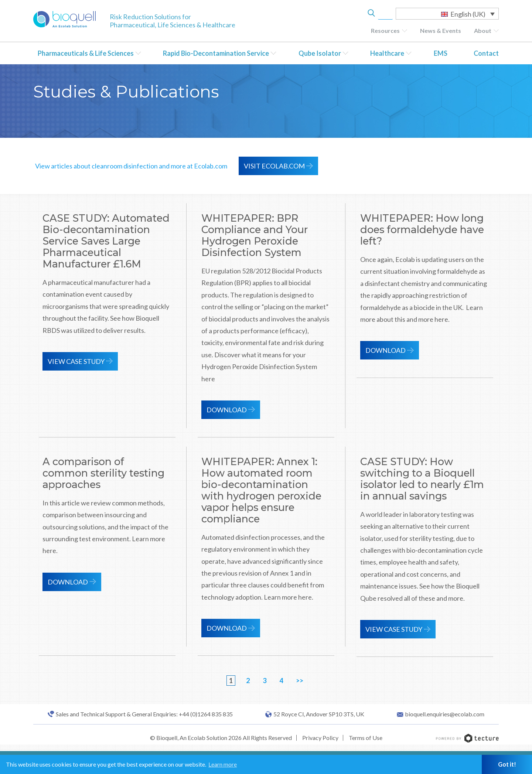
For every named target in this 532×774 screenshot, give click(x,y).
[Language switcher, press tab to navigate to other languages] (447, 14)
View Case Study (76, 361)
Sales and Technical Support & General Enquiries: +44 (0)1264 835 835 (144, 714)
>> (300, 681)
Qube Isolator (320, 53)
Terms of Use (366, 738)
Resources (385, 30)
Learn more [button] (223, 764)
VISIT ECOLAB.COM (274, 166)
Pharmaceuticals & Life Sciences (86, 53)
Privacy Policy (320, 738)
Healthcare (387, 53)
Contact (486, 53)
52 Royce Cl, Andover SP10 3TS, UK (319, 714)
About (483, 30)
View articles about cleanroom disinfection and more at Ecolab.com (131, 166)
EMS (441, 53)
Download (227, 410)
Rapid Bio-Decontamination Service (216, 53)
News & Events (441, 30)
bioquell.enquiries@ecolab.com (445, 714)
